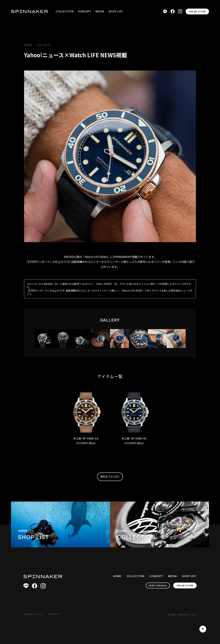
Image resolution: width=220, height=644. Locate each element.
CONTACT (54, 614)
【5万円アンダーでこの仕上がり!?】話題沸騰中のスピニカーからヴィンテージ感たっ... (73, 291)
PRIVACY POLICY (33, 614)
